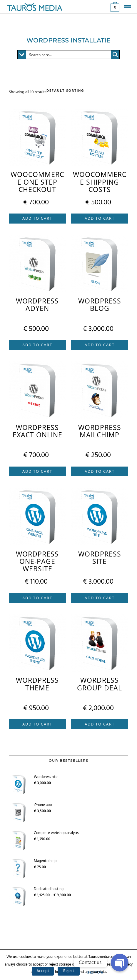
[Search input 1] (69, 55)
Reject (69, 971)
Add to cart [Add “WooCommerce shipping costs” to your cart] (100, 218)
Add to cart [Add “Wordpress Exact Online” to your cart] (37, 471)
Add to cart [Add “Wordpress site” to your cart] (100, 598)
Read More (94, 972)
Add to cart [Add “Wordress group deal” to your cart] (100, 724)
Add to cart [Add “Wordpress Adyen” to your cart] (37, 345)
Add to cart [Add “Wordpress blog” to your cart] (100, 345)
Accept (43, 971)
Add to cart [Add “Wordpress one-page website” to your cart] (37, 598)
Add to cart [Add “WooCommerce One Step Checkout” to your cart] (37, 218)
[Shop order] (77, 91)
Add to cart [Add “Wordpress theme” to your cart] (37, 724)
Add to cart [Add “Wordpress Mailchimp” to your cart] (100, 471)
